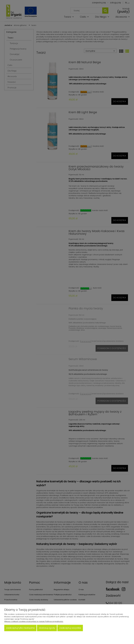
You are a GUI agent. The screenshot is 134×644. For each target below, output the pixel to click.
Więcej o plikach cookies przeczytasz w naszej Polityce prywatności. (34, 621)
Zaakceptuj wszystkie (70, 628)
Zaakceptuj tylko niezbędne (20, 628)
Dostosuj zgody (47, 628)
